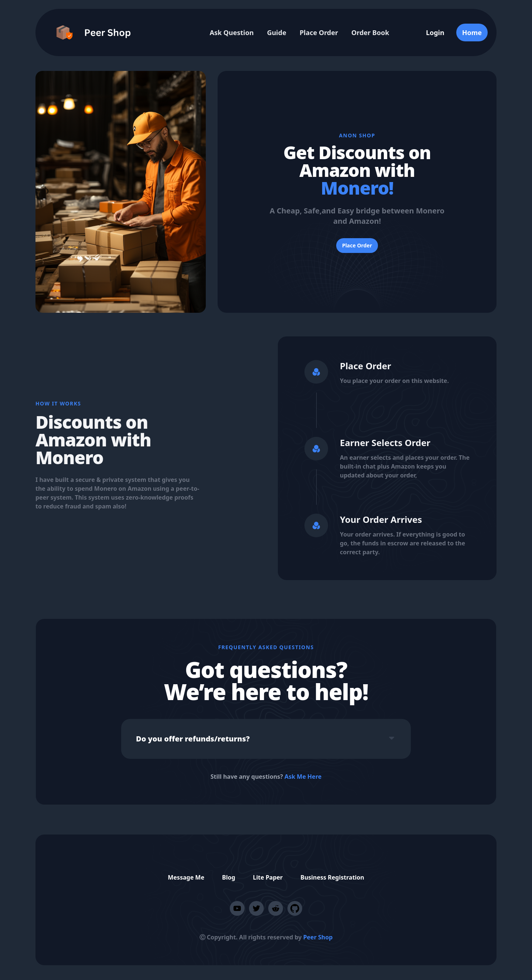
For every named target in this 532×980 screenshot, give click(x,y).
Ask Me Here (303, 777)
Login (435, 32)
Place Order (319, 32)
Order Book (370, 32)
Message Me (186, 877)
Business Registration (332, 877)
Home (472, 32)
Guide (277, 32)
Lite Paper (268, 877)
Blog (229, 877)
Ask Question (231, 32)
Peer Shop (318, 937)
